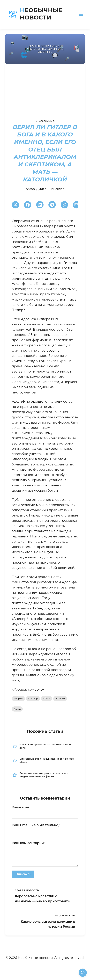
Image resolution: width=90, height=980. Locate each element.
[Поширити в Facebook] (28, 205)
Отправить (23, 874)
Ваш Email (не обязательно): (36, 825)
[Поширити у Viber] (64, 205)
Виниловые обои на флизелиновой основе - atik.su (47, 760)
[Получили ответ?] (83, 973)
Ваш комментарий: (28, 843)
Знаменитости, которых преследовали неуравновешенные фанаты (44, 775)
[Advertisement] (45, 89)
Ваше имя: (21, 807)
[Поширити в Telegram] (52, 205)
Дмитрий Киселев (50, 189)
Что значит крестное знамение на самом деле (45, 746)
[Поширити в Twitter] (15, 205)
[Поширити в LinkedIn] (40, 205)
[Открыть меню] (81, 14)
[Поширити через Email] (77, 205)
